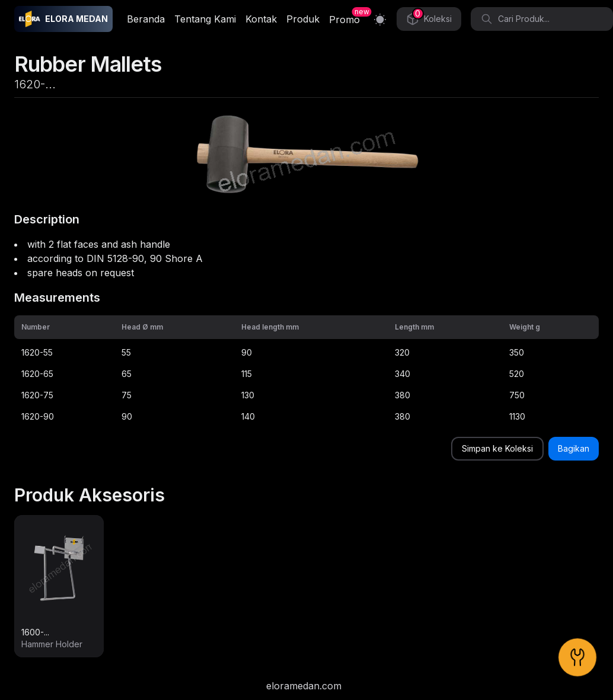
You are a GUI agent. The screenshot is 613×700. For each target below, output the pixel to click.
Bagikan (574, 448)
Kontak (261, 19)
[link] (59, 586)
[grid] (306, 371)
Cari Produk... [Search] (515, 19)
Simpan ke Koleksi (497, 448)
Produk (303, 19)
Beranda (146, 19)
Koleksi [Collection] (429, 17)
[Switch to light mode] (380, 19)
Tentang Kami (205, 19)
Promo (344, 20)
